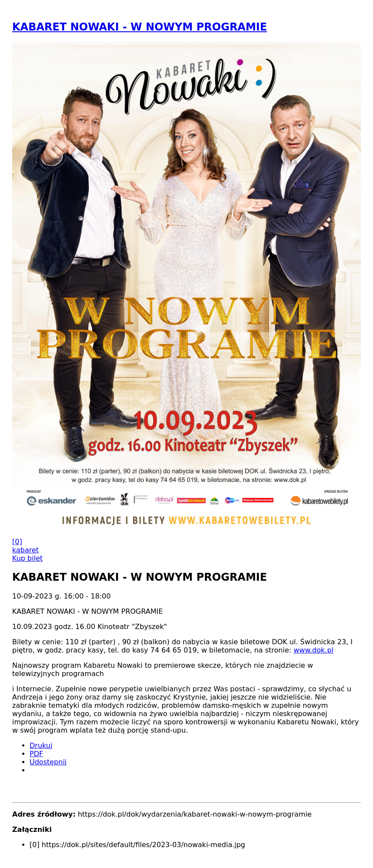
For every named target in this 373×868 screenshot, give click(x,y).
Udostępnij (48, 762)
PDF (36, 754)
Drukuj (41, 745)
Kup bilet (27, 558)
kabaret (25, 550)
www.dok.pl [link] (313, 650)
